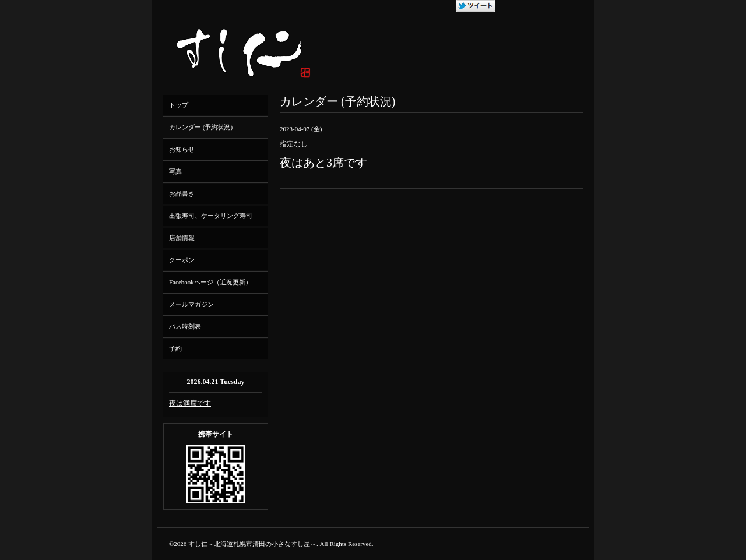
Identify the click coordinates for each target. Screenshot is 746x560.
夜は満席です (190, 403)
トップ (179, 105)
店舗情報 (182, 238)
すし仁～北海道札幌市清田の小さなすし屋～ (252, 544)
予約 (175, 348)
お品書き (182, 193)
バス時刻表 (185, 326)
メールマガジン (191, 304)
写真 (175, 171)
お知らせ (182, 149)
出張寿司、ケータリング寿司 (211, 216)
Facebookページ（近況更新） (210, 282)
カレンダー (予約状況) (201, 127)
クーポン (182, 260)
